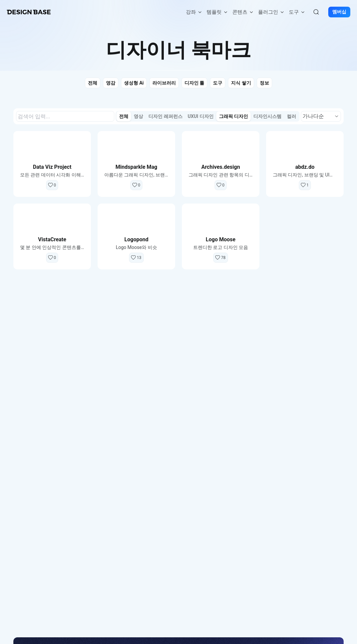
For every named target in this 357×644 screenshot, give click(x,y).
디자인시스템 (267, 116)
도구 (297, 12)
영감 (111, 83)
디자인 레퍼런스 (165, 116)
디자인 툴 (194, 83)
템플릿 (217, 12)
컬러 (291, 116)
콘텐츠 (243, 12)
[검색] (316, 12)
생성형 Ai (134, 83)
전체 (93, 83)
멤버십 (339, 12)
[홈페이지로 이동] (29, 12)
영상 (138, 116)
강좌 (194, 12)
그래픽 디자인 (233, 116)
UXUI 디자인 (201, 116)
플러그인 (271, 12)
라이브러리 (164, 83)
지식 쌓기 (241, 83)
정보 (264, 83)
